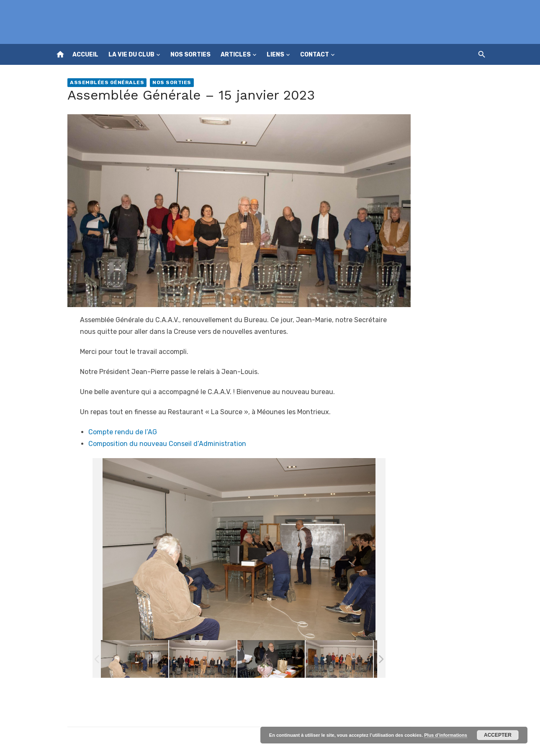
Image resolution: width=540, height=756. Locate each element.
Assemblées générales (107, 82)
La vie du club (131, 55)
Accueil (85, 55)
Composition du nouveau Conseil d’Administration (167, 444)
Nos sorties (190, 55)
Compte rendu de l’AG (123, 432)
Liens (275, 55)
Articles (236, 55)
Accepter (498, 735)
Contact (315, 55)
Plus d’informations (446, 735)
